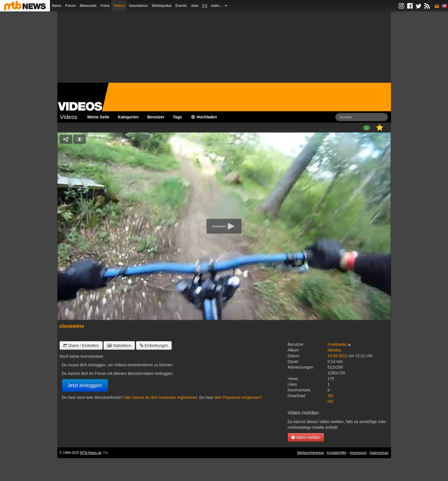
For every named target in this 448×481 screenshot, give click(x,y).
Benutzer (156, 117)
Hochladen (204, 117)
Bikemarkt (88, 6)
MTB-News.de (91, 453)
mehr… (219, 6)
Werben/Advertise (310, 453)
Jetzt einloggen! (85, 385)
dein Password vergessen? (238, 397)
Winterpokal (162, 6)
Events (181, 6)
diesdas (335, 350)
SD (330, 396)
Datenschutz (379, 453)
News (57, 6)
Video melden (306, 437)
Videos (119, 6)
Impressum (358, 453)
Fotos (105, 6)
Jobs (195, 6)
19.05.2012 (338, 356)
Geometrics (138, 6)
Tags (177, 117)
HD (331, 401)
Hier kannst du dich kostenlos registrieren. (161, 397)
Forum (71, 6)
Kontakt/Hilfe (336, 453)
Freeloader (337, 344)
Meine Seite (98, 117)
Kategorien (128, 117)
